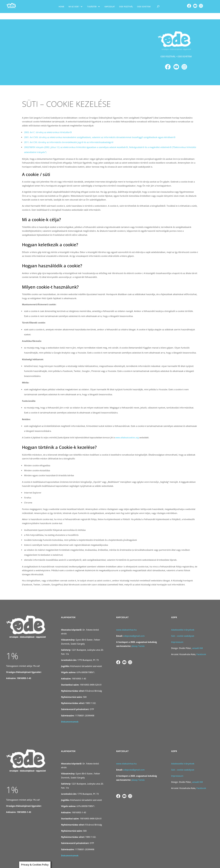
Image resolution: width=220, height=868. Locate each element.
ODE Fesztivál (126, 7)
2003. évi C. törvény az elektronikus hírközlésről (48, 126)
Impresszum (177, 636)
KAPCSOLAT (110, 7)
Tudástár (92, 7)
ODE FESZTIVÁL (168, 50)
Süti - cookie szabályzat (183, 630)
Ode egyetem (144, 7)
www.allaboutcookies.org (127, 431)
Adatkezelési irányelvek (183, 623)
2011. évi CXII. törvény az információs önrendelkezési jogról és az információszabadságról (69, 136)
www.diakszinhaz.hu (126, 623)
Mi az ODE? (74, 7)
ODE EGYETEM (185, 50)
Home (61, 7)
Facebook (202, 648)
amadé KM (198, 642)
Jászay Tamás (138, 640)
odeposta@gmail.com (134, 630)
